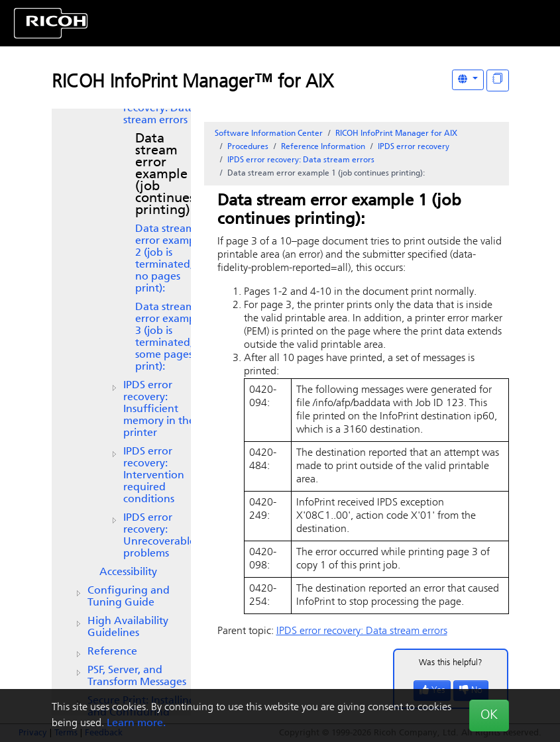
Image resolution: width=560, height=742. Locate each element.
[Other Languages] (468, 80)
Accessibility (128, 572)
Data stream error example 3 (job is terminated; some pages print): (170, 337)
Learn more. (136, 723)
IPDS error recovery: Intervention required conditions (154, 476)
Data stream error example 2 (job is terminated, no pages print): (170, 259)
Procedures (248, 147)
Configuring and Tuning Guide (129, 597)
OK (489, 715)
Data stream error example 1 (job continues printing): (167, 175)
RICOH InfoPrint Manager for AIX (396, 134)
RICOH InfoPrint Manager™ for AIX (193, 83)
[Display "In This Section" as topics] (498, 80)
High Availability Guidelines (128, 627)
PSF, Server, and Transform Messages (137, 676)
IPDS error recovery (414, 147)
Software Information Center (269, 134)
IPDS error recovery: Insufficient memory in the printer (159, 409)
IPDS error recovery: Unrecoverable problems (159, 536)
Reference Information (323, 147)
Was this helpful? (451, 663)
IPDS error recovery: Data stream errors (159, 109)
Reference (112, 652)
